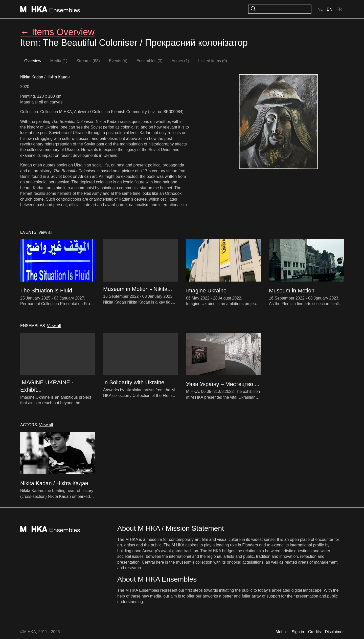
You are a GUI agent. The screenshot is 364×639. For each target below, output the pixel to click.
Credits (315, 632)
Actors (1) (180, 61)
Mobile (282, 632)
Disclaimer (334, 632)
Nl (320, 9)
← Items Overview (57, 32)
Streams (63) (88, 61)
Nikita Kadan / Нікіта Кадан (45, 77)
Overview (33, 61)
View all (45, 232)
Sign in (298, 632)
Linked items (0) (213, 61)
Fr (339, 9)
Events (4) (118, 61)
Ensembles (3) (150, 61)
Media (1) (59, 61)
